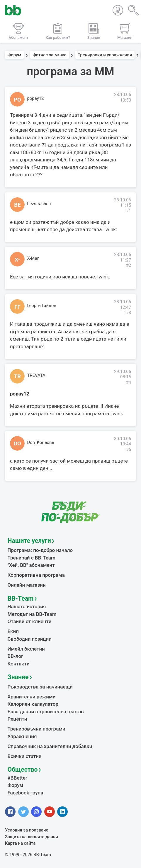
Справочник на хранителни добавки (50, 746)
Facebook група (26, 793)
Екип (13, 631)
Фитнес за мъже (49, 55)
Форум (15, 55)
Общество (23, 769)
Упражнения (22, 736)
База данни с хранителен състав (46, 712)
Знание (18, 677)
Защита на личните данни (32, 837)
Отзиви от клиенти (30, 621)
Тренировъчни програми (36, 729)
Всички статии (25, 756)
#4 (128, 382)
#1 (128, 211)
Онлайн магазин (27, 585)
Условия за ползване (27, 830)
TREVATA (36, 375)
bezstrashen (39, 204)
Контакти (19, 664)
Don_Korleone (41, 442)
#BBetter (17, 778)
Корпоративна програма (36, 575)
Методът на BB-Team (32, 614)
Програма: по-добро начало (40, 550)
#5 (128, 449)
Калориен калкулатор (33, 704)
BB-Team (21, 598)
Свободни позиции (30, 639)
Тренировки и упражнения (105, 55)
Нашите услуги (29, 541)
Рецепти (17, 719)
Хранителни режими (32, 697)
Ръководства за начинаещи (40, 687)
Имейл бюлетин (26, 649)
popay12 (36, 98)
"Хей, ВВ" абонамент (31, 565)
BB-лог (16, 656)
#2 (128, 265)
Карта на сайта (20, 843)
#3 (128, 313)
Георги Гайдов (42, 306)
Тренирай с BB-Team (32, 558)
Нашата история (27, 606)
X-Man (33, 258)
